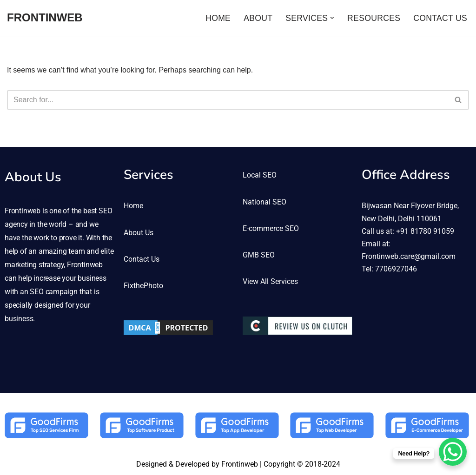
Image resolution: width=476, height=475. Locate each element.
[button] (332, 18)
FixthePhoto (143, 286)
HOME (218, 18)
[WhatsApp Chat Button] (453, 452)
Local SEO (260, 175)
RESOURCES (374, 18)
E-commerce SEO (271, 228)
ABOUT (258, 18)
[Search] (228, 100)
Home (133, 206)
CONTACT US (440, 18)
